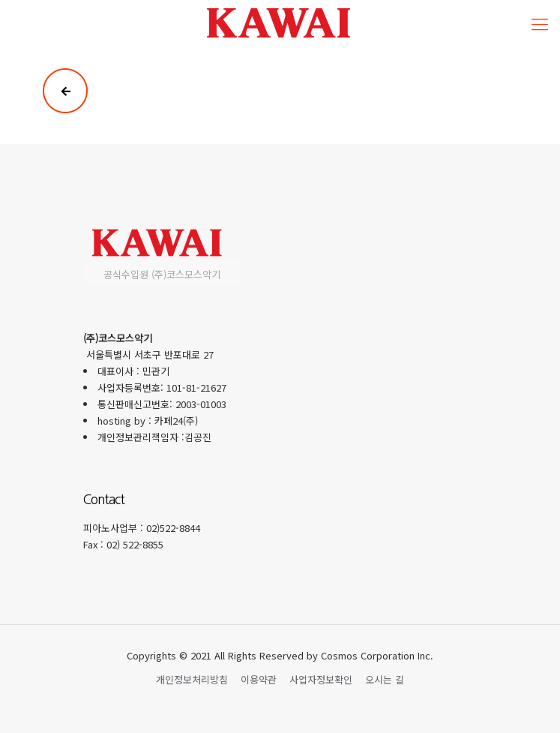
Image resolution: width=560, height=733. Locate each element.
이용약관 (259, 679)
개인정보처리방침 (192, 679)
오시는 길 (385, 679)
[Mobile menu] (540, 23)
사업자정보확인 (321, 679)
